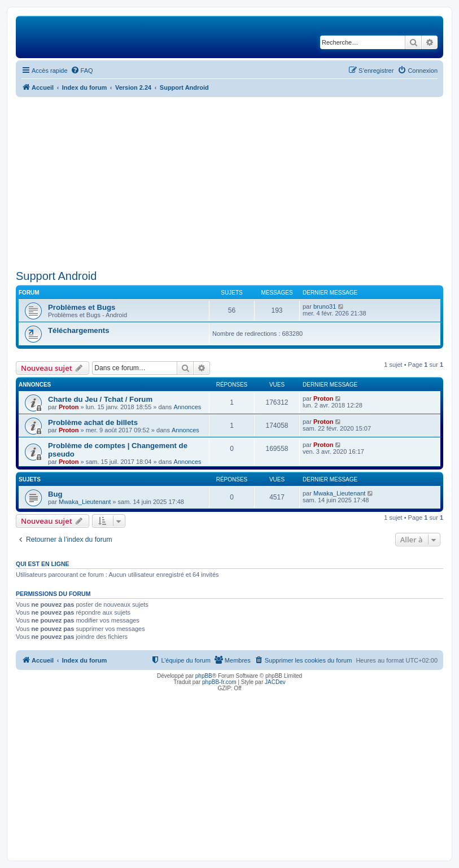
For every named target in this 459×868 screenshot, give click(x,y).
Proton (69, 407)
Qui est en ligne (43, 564)
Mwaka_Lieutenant (85, 502)
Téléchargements (78, 330)
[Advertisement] (229, 182)
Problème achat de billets (93, 422)
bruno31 (325, 306)
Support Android (56, 276)
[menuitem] (82, 71)
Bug (55, 494)
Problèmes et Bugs (82, 307)
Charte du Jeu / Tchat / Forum (100, 399)
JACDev (275, 682)
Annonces (187, 407)
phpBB (204, 676)
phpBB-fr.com (219, 682)
